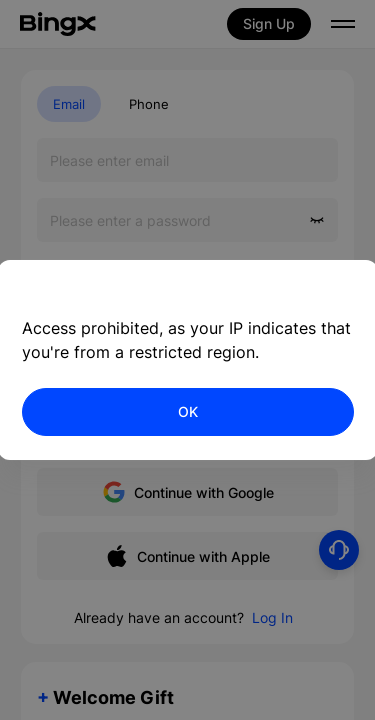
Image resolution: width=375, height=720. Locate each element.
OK (188, 411)
